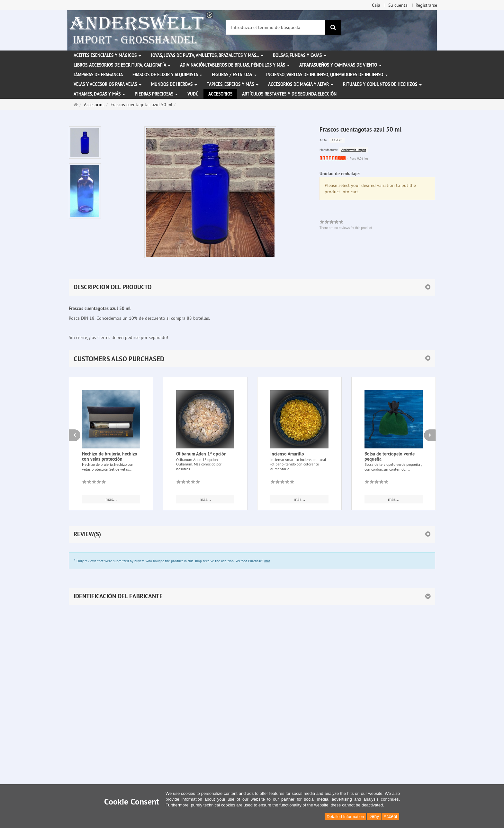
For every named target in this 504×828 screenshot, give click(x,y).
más (267, 561)
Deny (374, 816)
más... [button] (111, 499)
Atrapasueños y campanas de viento (340, 65)
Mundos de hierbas (174, 84)
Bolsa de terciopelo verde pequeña (390, 456)
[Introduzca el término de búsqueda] (275, 27)
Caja (376, 5)
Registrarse (426, 5)
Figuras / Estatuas (234, 75)
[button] (252, 359)
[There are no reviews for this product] (94, 483)
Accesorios (220, 94)
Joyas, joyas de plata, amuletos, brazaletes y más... (207, 55)
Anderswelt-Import (354, 150)
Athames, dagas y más (99, 94)
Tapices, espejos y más (233, 84)
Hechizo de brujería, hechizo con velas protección (110, 456)
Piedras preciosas (156, 94)
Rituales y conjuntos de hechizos (382, 84)
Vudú (193, 94)
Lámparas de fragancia (98, 75)
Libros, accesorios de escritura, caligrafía (122, 65)
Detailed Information (345, 817)
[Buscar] (333, 27)
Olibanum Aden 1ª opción (201, 454)
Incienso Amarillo (287, 454)
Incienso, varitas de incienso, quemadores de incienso (327, 75)
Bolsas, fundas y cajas (300, 55)
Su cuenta (398, 5)
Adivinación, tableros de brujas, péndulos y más (235, 65)
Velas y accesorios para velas (108, 84)
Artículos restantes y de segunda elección (289, 94)
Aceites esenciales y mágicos (107, 55)
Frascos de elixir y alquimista (167, 75)
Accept (390, 816)
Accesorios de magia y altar (301, 84)
